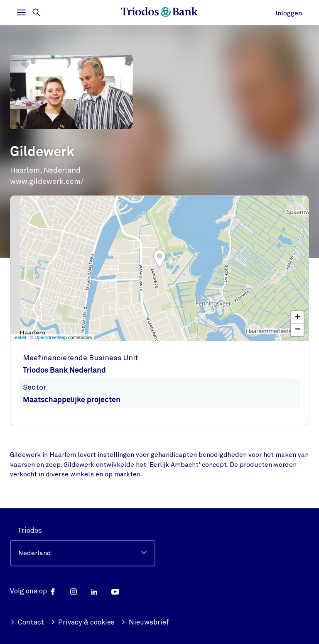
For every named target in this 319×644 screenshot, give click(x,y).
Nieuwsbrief (145, 622)
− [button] (298, 330)
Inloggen (289, 13)
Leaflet (19, 337)
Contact (27, 622)
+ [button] (298, 317)
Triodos (30, 531)
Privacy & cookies (83, 622)
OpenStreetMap (51, 337)
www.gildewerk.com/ (47, 181)
